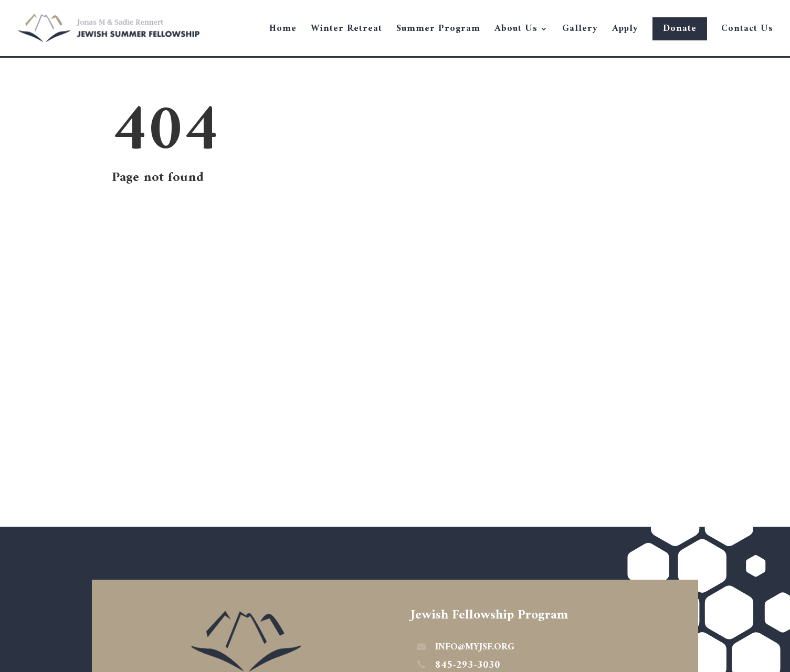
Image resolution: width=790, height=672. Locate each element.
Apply (625, 31)
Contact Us (747, 31)
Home (283, 31)
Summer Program (438, 31)
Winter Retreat (346, 31)
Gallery (580, 31)
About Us (516, 31)
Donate (680, 29)
